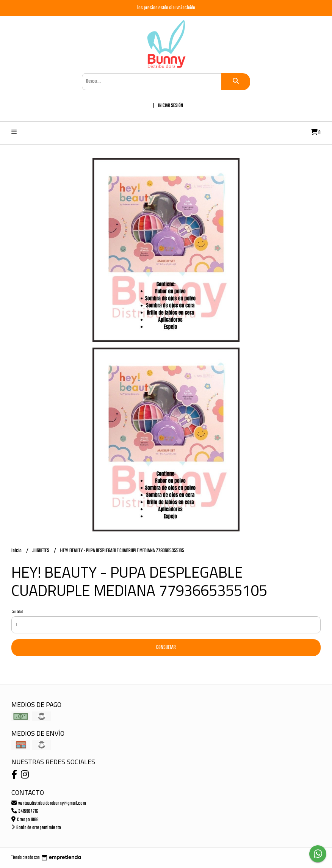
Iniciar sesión (171, 106)
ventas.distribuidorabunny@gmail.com (49, 803)
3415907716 (25, 811)
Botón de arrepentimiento (36, 828)
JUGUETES (41, 551)
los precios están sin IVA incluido (166, 8)
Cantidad (17, 612)
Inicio (17, 551)
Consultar (166, 648)
